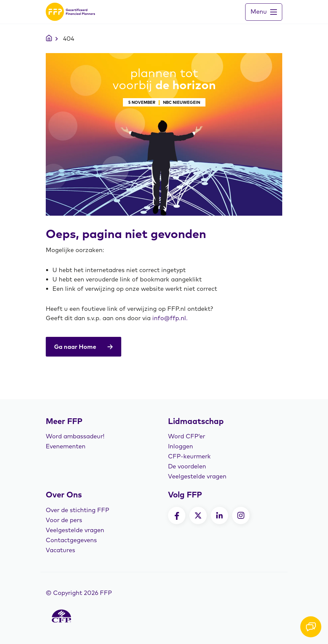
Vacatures (60, 550)
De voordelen (187, 466)
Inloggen (181, 446)
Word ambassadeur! (75, 436)
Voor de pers (64, 520)
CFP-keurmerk (189, 456)
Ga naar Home (84, 347)
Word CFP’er (187, 436)
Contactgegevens (71, 540)
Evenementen (66, 446)
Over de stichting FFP (77, 510)
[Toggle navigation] (264, 12)
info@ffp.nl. (170, 318)
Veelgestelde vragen (197, 476)
